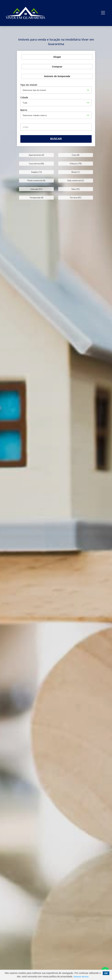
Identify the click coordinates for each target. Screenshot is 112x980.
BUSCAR (56, 139)
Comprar (57, 67)
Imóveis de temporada (57, 76)
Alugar (57, 57)
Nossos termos (81, 977)
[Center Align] (103, 13)
